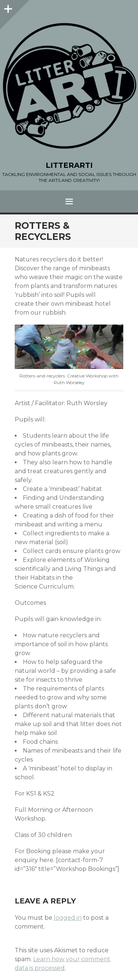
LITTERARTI (69, 165)
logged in (68, 918)
